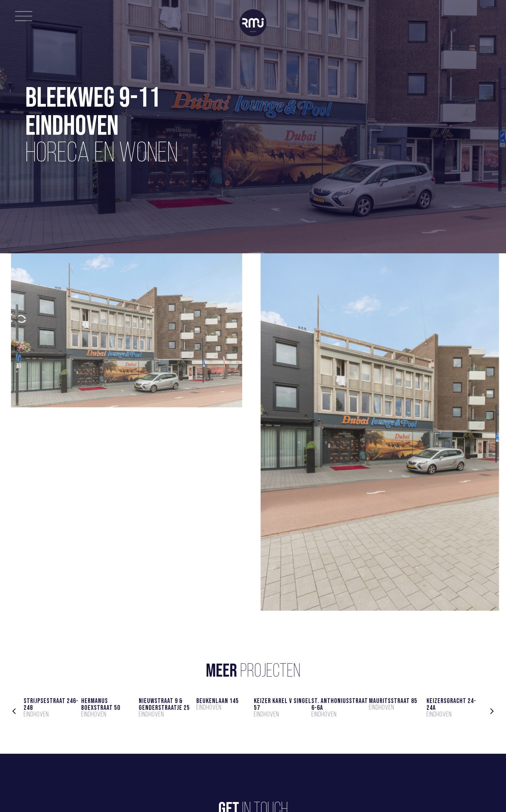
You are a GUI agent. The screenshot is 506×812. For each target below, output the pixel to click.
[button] (14, 711)
